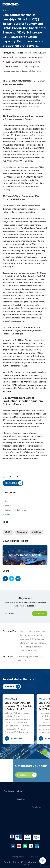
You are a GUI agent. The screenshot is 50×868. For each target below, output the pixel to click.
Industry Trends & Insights (16, 510)
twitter (12, 579)
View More (10, 686)
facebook (5, 579)
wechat (25, 846)
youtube (19, 846)
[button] (37, 752)
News (12, 53)
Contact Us (33, 857)
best (7, 501)
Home (5, 53)
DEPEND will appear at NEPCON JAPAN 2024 (29, 658)
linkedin (18, 579)
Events (8, 505)
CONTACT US (11, 483)
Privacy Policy (18, 857)
